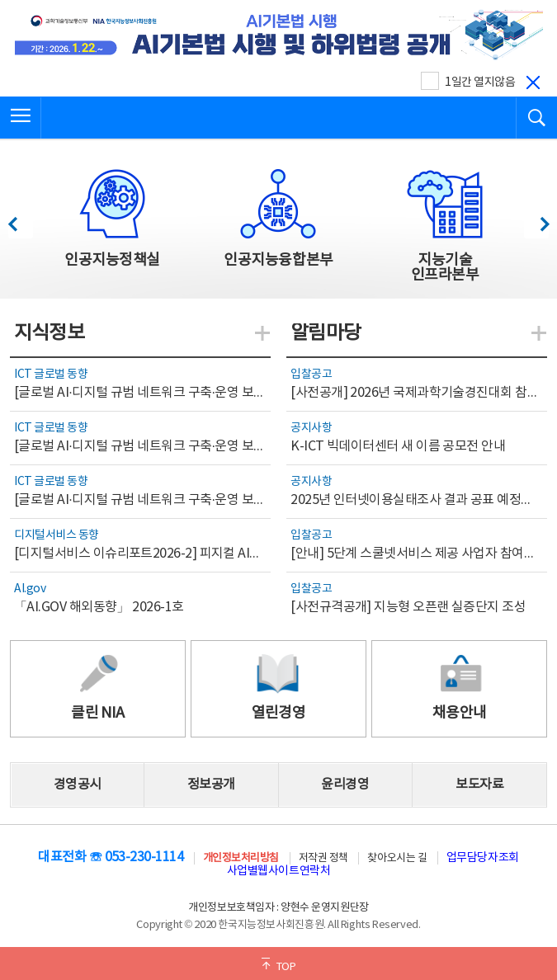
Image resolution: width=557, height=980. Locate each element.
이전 (20, 220)
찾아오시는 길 (397, 858)
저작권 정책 (323, 858)
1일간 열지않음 (480, 82)
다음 (536, 220)
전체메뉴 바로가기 (0, 0)
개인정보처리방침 (241, 858)
